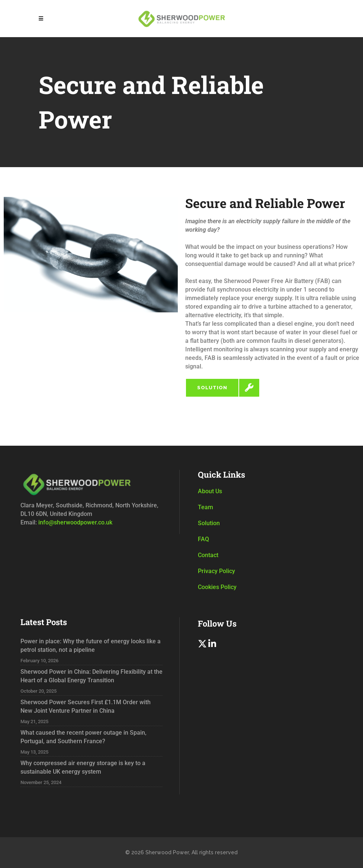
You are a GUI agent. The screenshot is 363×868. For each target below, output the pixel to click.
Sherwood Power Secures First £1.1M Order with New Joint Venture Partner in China (86, 706)
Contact (208, 555)
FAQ (203, 539)
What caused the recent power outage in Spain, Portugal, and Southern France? (83, 737)
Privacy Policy (216, 571)
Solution (209, 523)
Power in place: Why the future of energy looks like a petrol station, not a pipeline (91, 646)
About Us (210, 491)
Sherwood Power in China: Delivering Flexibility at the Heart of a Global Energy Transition (91, 676)
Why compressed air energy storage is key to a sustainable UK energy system (83, 767)
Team (205, 507)
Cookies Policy (217, 587)
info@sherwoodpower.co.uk (75, 522)
